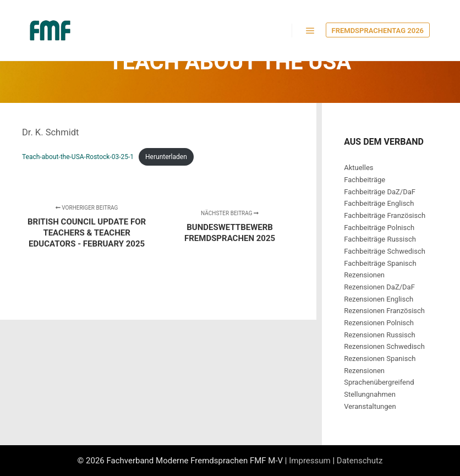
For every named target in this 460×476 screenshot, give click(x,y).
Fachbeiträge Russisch (380, 239)
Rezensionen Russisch (380, 335)
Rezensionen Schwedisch (384, 346)
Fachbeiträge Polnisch (379, 228)
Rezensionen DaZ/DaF (379, 287)
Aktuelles (358, 168)
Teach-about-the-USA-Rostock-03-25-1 (78, 157)
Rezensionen (364, 275)
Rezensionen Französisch (384, 311)
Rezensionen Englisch (379, 299)
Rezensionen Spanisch (380, 359)
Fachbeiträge (365, 180)
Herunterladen (166, 157)
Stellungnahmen (370, 394)
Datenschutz (360, 461)
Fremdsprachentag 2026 (378, 31)
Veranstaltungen (370, 406)
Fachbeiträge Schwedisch (385, 251)
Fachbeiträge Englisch (379, 203)
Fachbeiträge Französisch (385, 215)
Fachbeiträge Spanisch (380, 263)
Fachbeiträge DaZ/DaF (380, 192)
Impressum (310, 461)
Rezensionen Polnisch (379, 323)
